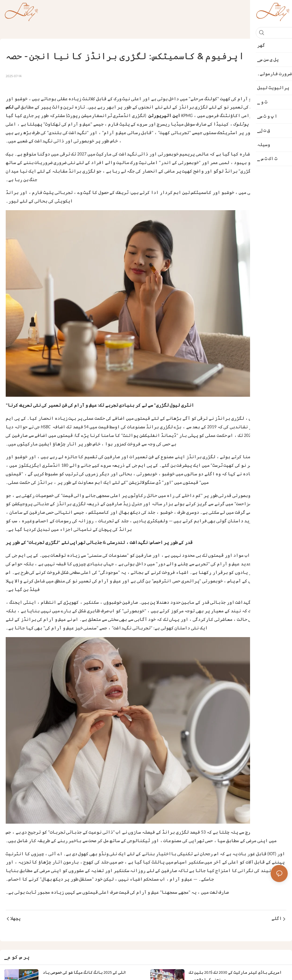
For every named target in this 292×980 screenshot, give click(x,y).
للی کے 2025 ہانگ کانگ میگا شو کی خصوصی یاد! (84, 973)
